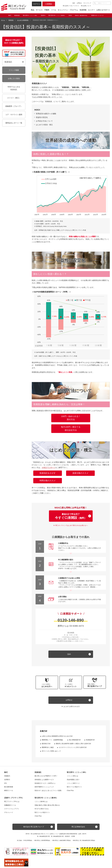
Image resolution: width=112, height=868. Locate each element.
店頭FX (43, 15)
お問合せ (79, 3)
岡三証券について (86, 6)
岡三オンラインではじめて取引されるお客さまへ (72, 525)
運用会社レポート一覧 (14, 123)
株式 (10, 15)
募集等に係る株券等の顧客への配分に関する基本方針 (73, 744)
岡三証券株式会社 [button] (78, 827)
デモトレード (9, 812)
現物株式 (7, 776)
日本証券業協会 (28, 840)
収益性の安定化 (42, 117)
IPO (5, 783)
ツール (54, 10)
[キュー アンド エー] (71, 654)
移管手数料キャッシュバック (44, 787)
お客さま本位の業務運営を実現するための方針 (57, 736)
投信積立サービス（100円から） (45, 783)
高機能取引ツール (10, 805)
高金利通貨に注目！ (73, 780)
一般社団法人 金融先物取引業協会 (61, 840)
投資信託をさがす (48, 473)
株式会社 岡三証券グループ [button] (34, 827)
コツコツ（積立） (14, 98)
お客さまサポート (103, 10)
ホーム (3, 20)
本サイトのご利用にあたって (51, 751)
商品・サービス (37, 10)
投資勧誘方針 (90, 740)
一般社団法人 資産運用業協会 (42, 840)
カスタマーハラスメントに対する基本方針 (73, 747)
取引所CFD (57, 15)
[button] (95, 682)
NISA (70, 15)
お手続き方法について (44, 121)
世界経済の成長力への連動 (46, 114)
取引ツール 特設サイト (74, 787)
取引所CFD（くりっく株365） (46, 798)
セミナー (91, 10)
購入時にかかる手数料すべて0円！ (46, 776)
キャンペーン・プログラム (68, 10)
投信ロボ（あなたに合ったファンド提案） (49, 790)
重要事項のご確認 (48, 747)
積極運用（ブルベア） (14, 106)
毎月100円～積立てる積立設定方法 (71, 429)
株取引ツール (9, 790)
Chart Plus (70, 790)
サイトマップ (87, 3)
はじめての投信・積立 (44, 125)
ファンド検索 (14, 70)
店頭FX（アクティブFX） (14, 798)
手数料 (47, 10)
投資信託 (17, 15)
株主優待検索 (9, 787)
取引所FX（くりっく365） (77, 772)
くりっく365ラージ (73, 783)
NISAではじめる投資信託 (14, 88)
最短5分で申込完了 (71, 516)
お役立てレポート (49, 468)
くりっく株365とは (41, 801)
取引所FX (30, 15)
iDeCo (81, 15)
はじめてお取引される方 (72, 706)
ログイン (37, 4)
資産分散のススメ (80, 473)
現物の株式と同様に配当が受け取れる (47, 805)
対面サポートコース (97, 15)
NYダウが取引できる (42, 809)
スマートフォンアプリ (12, 809)
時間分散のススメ (48, 481)
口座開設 (49, 4)
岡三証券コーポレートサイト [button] (71, 6)
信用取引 (7, 780)
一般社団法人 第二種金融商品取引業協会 (84, 840)
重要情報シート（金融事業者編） (53, 740)
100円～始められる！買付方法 (71, 418)
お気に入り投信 (14, 79)
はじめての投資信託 (23, 20)
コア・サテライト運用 (14, 115)
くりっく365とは (72, 776)
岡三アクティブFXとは (12, 801)
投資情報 (83, 10)
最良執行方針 (46, 744)
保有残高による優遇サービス (44, 780)
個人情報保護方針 (75, 740)
